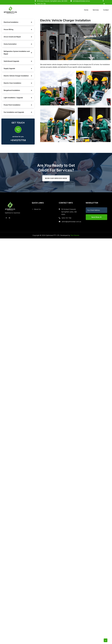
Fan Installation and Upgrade (14, 112)
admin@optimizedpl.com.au (71, 222)
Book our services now (56, 178)
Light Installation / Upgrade (13, 98)
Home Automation (10, 44)
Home (86, 10)
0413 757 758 (41, 4)
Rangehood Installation (12, 90)
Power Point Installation (12, 105)
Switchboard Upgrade (11, 61)
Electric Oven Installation (12, 83)
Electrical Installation (11, 22)
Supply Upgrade (9, 68)
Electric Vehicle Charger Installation (16, 76)
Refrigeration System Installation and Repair (17, 53)
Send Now (96, 217)
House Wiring (8, 29)
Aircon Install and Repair (12, 37)
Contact (106, 10)
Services (96, 10)
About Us (37, 209)
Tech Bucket (75, 235)
